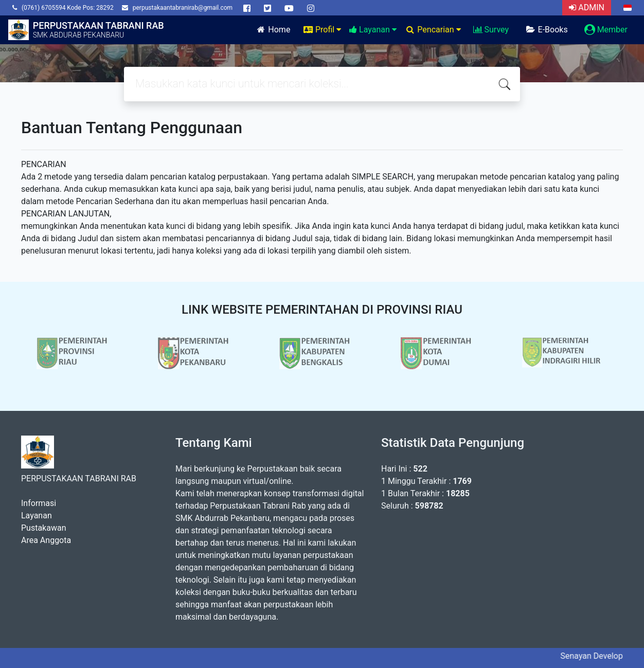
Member (606, 30)
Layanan (373, 30)
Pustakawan (43, 528)
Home (273, 30)
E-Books (547, 30)
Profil (322, 30)
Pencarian (433, 30)
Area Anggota (46, 540)
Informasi (39, 503)
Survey (491, 30)
